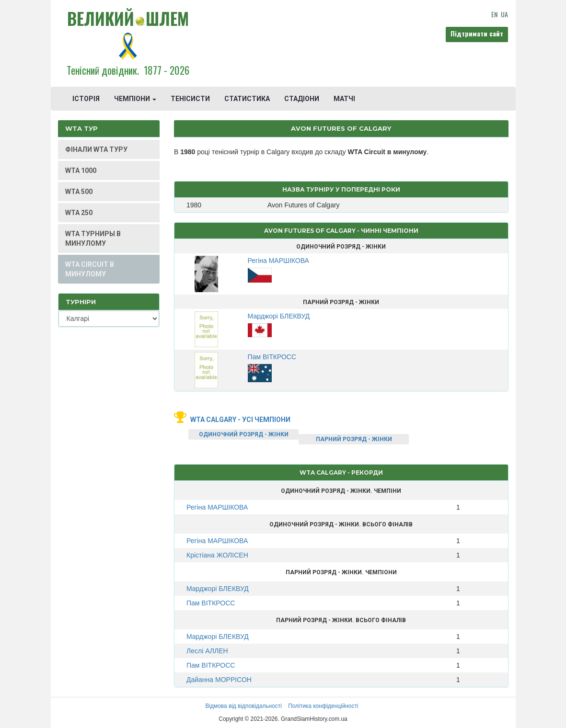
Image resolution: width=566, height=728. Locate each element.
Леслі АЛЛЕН (207, 651)
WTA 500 (79, 192)
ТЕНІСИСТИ (190, 99)
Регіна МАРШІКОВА (217, 507)
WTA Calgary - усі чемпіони (240, 420)
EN (494, 14)
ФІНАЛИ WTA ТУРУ (96, 149)
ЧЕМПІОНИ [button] (135, 99)
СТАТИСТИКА (247, 99)
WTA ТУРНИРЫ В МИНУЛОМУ (93, 239)
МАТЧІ (344, 99)
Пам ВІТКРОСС (211, 603)
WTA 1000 (81, 171)
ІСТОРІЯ (86, 99)
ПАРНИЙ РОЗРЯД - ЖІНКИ (354, 439)
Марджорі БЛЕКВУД (218, 589)
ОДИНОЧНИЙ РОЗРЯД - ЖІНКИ (244, 434)
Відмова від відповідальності (243, 706)
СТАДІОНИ (302, 99)
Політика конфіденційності (323, 706)
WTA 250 (79, 213)
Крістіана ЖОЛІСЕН (217, 555)
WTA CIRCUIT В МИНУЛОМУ (90, 269)
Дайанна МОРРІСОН (219, 680)
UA (504, 14)
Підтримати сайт (477, 33)
